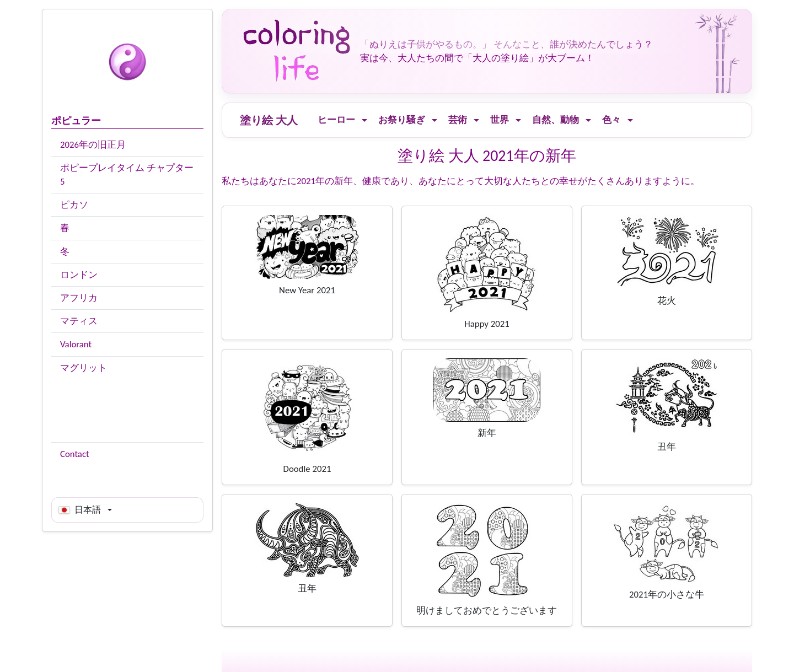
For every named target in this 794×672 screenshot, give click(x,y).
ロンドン (79, 275)
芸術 (458, 120)
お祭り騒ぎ (402, 120)
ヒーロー (336, 120)
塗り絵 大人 (269, 120)
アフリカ (79, 298)
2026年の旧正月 (93, 145)
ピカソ (74, 205)
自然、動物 (556, 120)
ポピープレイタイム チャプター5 (127, 175)
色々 (611, 120)
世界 (500, 120)
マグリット (84, 368)
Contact (75, 454)
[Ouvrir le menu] (364, 120)
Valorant (76, 344)
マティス (79, 321)
